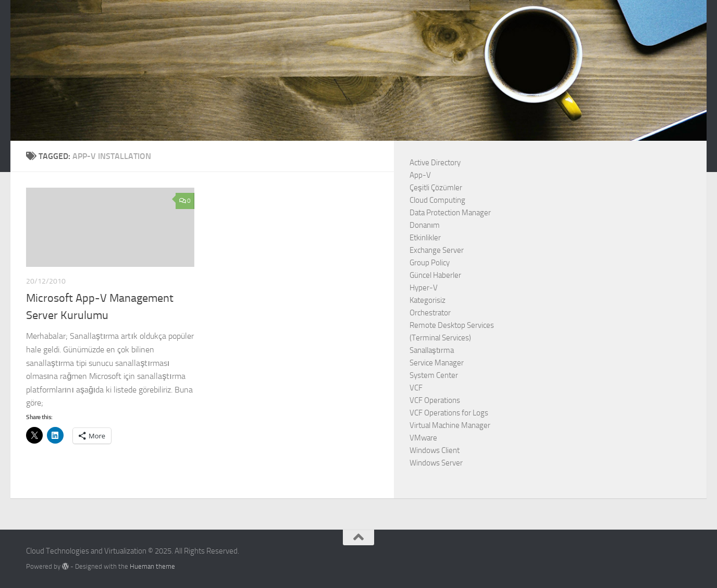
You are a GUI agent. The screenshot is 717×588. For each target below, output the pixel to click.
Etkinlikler (425, 238)
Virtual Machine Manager (450, 425)
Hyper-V (424, 288)
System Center (434, 375)
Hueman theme (152, 566)
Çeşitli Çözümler (436, 188)
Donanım (425, 225)
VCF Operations (435, 400)
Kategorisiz (428, 300)
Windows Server (436, 463)
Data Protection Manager (450, 213)
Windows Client (435, 450)
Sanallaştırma (432, 350)
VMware (423, 438)
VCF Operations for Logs (449, 413)
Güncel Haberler (435, 275)
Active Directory (435, 163)
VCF (416, 388)
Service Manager (437, 363)
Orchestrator (430, 313)
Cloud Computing (437, 200)
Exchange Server (437, 250)
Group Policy (430, 263)
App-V (420, 175)
